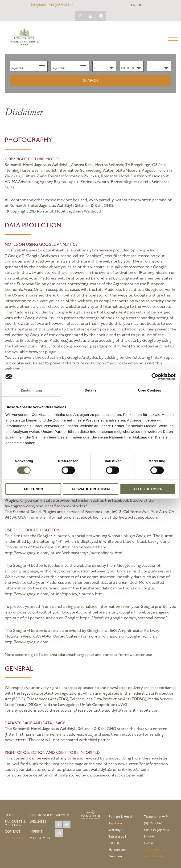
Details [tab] (90, 390)
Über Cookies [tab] (150, 390)
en (133, 5)
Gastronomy (41, 815)
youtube (90, 16)
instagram (101, 16)
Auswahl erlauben (90, 489)
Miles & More (41, 838)
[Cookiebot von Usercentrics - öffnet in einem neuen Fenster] (155, 377)
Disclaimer (14, 838)
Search (91, 81)
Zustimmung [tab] (31, 390)
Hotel (10, 815)
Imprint (36, 832)
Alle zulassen (148, 489)
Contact (13, 832)
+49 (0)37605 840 (52, 5)
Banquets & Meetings (15, 824)
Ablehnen (33, 489)
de (140, 5)
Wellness (38, 822)
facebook (80, 16)
